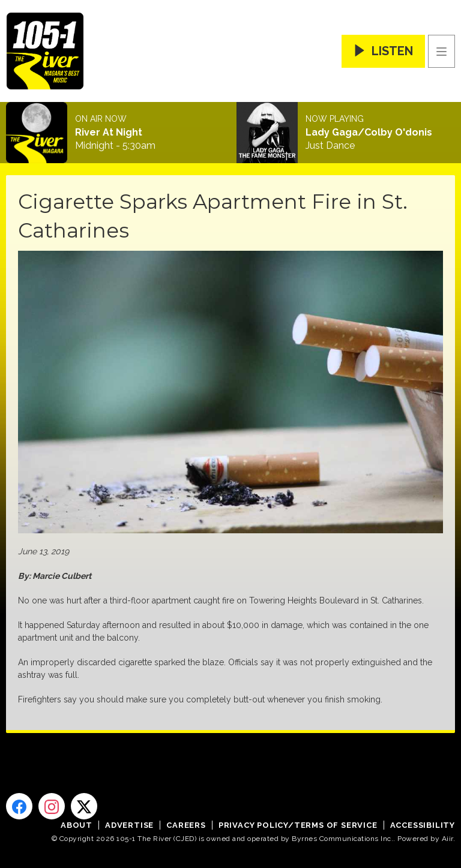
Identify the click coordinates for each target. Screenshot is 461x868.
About (77, 825)
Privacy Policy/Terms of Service (298, 825)
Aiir (447, 839)
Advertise (129, 825)
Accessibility (423, 825)
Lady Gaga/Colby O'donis (369, 133)
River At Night (109, 133)
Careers (186, 825)
